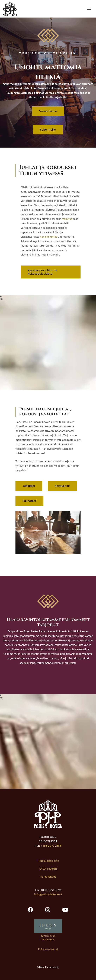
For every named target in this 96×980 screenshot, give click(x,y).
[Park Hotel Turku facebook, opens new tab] (30, 910)
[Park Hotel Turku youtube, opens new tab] (65, 910)
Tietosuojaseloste (48, 861)
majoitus (67, 219)
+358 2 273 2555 (51, 845)
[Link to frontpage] (48, 827)
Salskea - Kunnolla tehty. (48, 967)
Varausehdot (48, 877)
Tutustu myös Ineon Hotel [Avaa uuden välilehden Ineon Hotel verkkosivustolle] (48, 938)
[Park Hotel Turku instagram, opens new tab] (48, 910)
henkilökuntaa (49, 237)
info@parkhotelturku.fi (48, 894)
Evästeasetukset (48, 949)
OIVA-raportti (48, 868)
